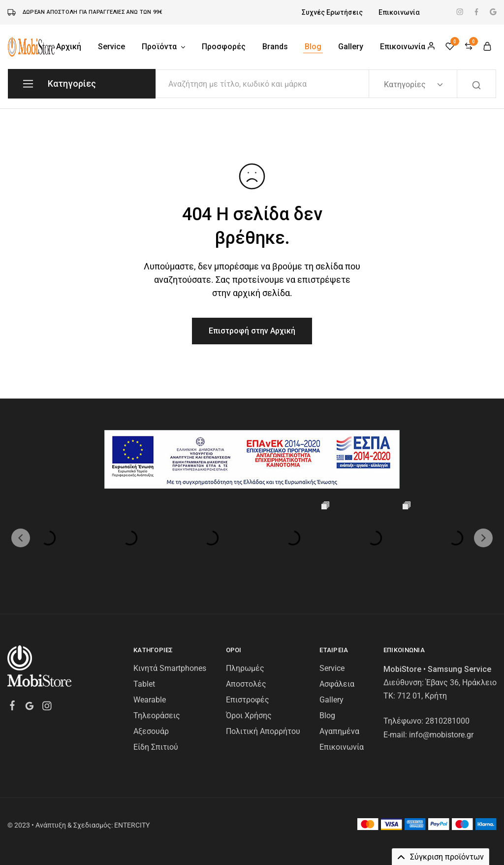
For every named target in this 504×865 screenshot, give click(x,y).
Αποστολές (246, 684)
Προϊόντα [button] (164, 47)
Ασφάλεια (337, 684)
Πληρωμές (245, 668)
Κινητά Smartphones (170, 668)
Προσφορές (224, 47)
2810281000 (447, 721)
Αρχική (69, 47)
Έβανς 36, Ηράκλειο (461, 682)
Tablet (144, 684)
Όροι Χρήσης (249, 715)
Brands (275, 47)
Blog (313, 47)
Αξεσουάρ (151, 731)
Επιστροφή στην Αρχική (252, 331)
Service (111, 47)
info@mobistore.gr (441, 735)
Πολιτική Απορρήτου (263, 731)
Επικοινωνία (399, 12)
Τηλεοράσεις (157, 715)
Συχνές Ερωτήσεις (332, 12)
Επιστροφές (248, 700)
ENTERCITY (132, 825)
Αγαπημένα (339, 731)
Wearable (150, 700)
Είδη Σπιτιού (156, 747)
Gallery (351, 47)
